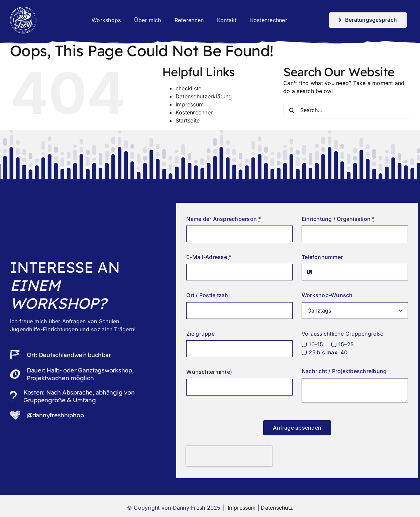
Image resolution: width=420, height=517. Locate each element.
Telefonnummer (322, 257)
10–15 (316, 344)
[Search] (292, 110)
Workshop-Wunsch (327, 295)
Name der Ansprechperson (224, 219)
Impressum (190, 104)
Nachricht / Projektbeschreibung (344, 371)
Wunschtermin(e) (209, 372)
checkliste (188, 88)
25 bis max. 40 (328, 352)
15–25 (346, 344)
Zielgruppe (200, 334)
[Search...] (347, 110)
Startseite (188, 120)
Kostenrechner (194, 112)
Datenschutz (277, 508)
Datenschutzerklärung (204, 96)
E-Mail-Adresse (209, 257)
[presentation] (229, 456)
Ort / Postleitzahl (208, 295)
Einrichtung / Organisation (338, 219)
